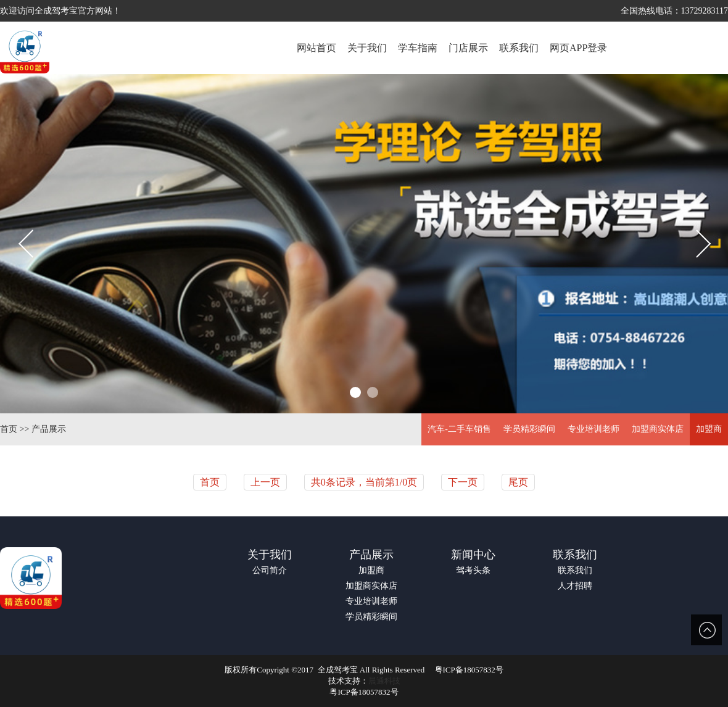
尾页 (518, 482)
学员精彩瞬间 (529, 429)
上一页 (265, 482)
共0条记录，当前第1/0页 (364, 482)
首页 (9, 429)
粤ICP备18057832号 (469, 670)
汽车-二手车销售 (459, 429)
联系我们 (575, 555)
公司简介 (270, 570)
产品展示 (49, 429)
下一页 (463, 482)
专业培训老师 (594, 429)
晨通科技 (384, 681)
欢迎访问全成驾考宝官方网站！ (60, 11)
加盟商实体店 (658, 429)
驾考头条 (473, 570)
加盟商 (709, 429)
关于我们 (270, 555)
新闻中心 (473, 555)
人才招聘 (575, 586)
